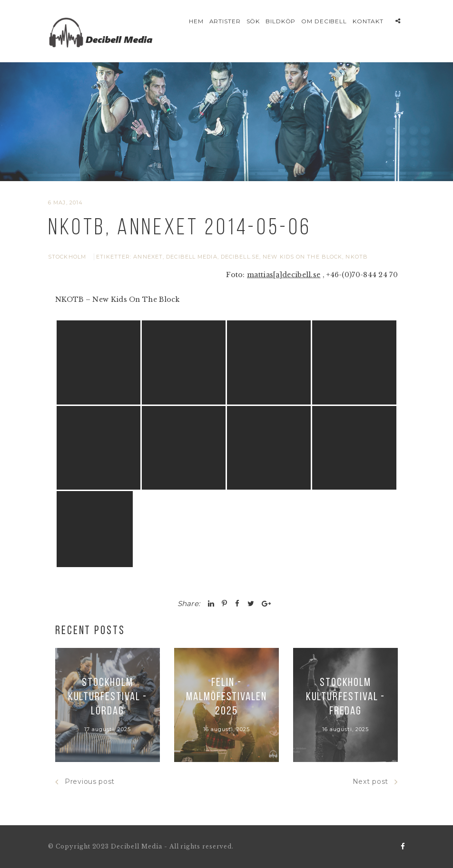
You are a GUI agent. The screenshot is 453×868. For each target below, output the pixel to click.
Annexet (148, 257)
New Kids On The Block (302, 257)
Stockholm (67, 257)
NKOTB (357, 257)
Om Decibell (324, 21)
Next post (375, 782)
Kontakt (368, 21)
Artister (225, 21)
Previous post (85, 782)
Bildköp (281, 21)
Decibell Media (192, 257)
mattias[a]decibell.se (284, 275)
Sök (253, 21)
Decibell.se (240, 257)
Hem (196, 21)
